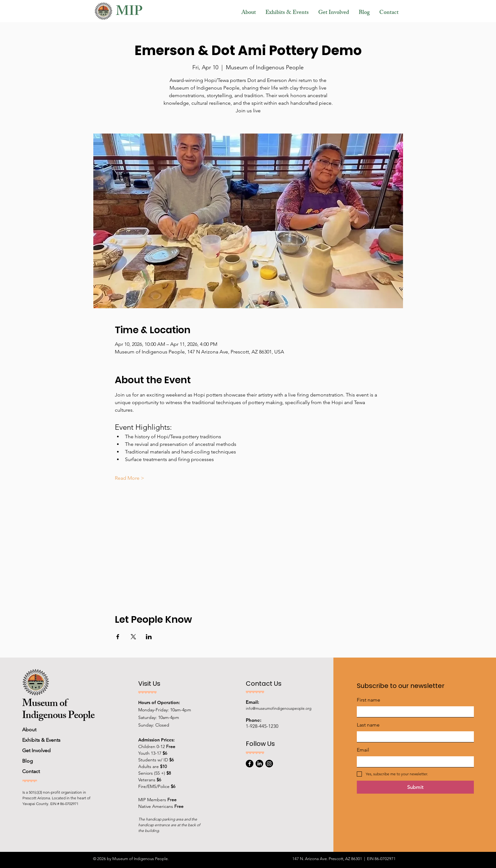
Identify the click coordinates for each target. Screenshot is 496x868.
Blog (28, 761)
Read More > (130, 478)
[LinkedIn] (259, 764)
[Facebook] (250, 764)
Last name (368, 725)
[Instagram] (269, 764)
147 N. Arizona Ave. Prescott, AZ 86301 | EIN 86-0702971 (344, 859)
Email (363, 750)
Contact (31, 771)
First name (369, 700)
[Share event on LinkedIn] (149, 637)
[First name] (413, 712)
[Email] (413, 762)
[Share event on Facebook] (118, 637)
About (29, 730)
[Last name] (413, 737)
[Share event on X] (133, 637)
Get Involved (36, 750)
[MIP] (141, 13)
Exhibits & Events (41, 740)
